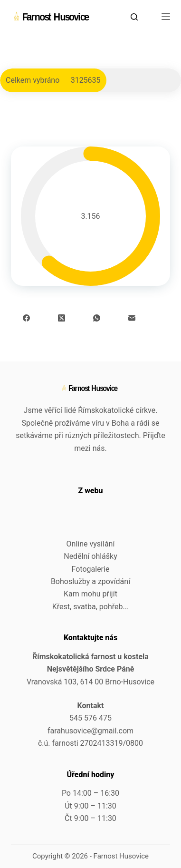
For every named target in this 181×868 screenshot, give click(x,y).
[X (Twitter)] (62, 318)
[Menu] (166, 17)
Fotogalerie (91, 569)
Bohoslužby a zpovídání (90, 581)
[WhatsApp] (97, 318)
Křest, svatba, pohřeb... (90, 607)
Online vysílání (91, 544)
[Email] (132, 318)
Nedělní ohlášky (90, 556)
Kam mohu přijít (90, 594)
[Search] (134, 17)
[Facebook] (26, 318)
